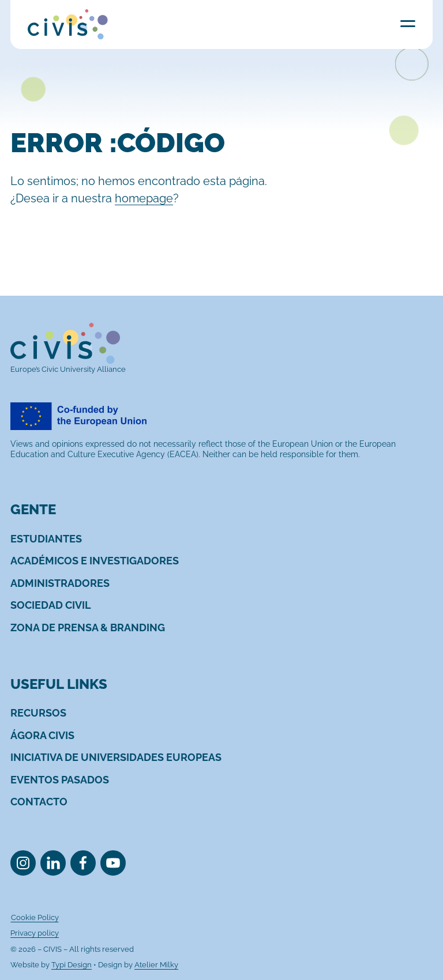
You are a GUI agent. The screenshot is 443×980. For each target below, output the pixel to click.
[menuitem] (46, 539)
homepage (144, 198)
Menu (408, 23)
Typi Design (72, 965)
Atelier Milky (156, 965)
